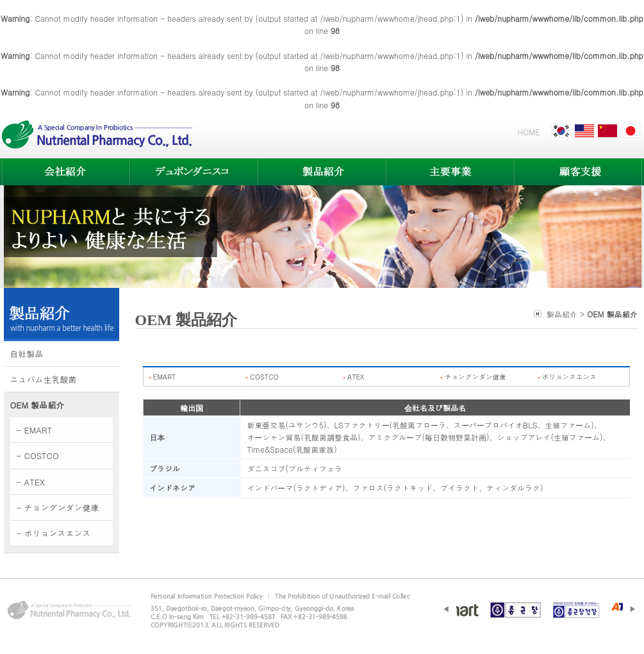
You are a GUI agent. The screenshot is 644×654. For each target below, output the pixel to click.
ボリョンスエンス (569, 377)
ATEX (356, 377)
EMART (165, 377)
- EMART (35, 430)
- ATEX (31, 482)
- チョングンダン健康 (58, 507)
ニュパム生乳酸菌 (44, 379)
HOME (529, 132)
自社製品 (27, 354)
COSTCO (264, 377)
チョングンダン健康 (475, 377)
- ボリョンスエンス (54, 533)
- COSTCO (38, 456)
